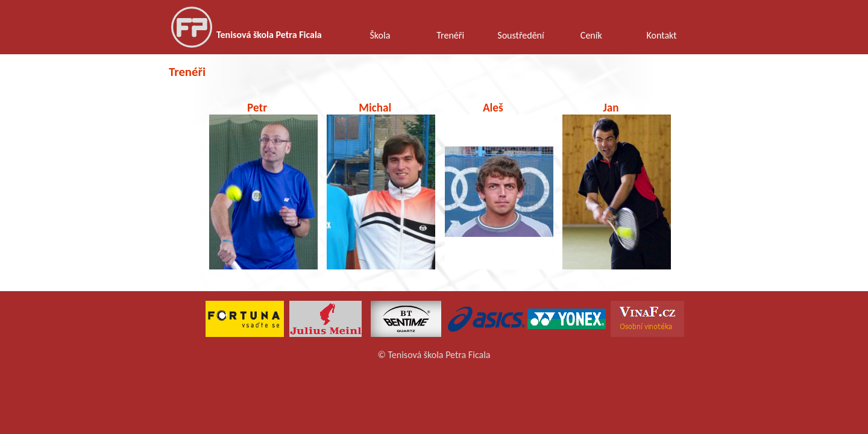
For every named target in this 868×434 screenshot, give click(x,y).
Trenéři (450, 35)
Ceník (591, 35)
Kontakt (662, 35)
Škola (380, 35)
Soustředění (520, 35)
